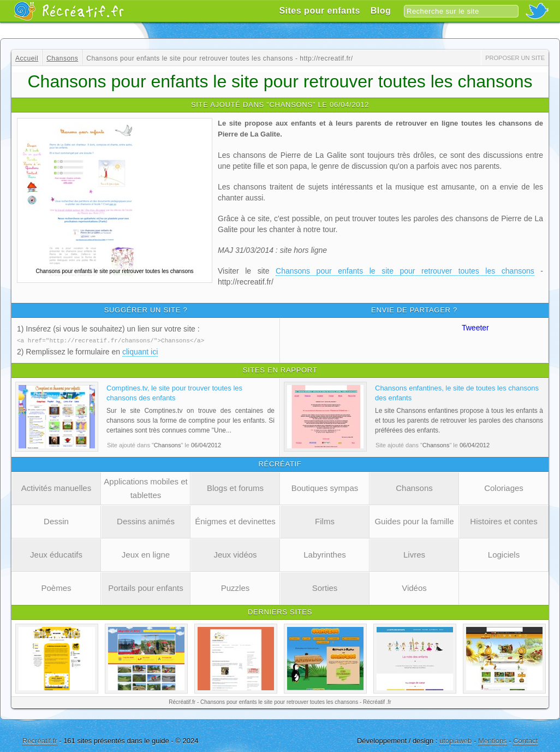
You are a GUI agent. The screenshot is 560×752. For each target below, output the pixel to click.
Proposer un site (515, 58)
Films (325, 521)
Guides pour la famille (414, 521)
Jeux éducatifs (56, 554)
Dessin (56, 521)
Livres (414, 554)
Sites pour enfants (320, 11)
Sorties (325, 587)
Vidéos (414, 587)
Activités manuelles (56, 487)
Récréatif (69, 11)
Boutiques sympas (325, 487)
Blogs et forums (235, 487)
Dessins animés (146, 521)
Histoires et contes (504, 521)
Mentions (493, 740)
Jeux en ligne (146, 554)
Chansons (414, 487)
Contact (525, 740)
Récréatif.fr (40, 740)
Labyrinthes (325, 554)
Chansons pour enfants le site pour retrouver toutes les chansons (405, 271)
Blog (381, 11)
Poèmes (56, 587)
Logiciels (504, 554)
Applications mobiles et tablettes (145, 488)
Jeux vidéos (235, 554)
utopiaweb (455, 740)
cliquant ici (140, 351)
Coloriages (504, 487)
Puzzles (236, 587)
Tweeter (475, 328)
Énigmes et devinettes (235, 521)
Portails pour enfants (146, 587)
